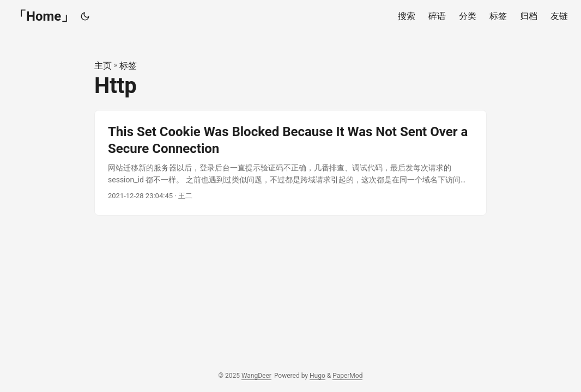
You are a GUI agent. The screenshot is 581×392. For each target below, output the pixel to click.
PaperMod (347, 376)
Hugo (317, 376)
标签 (128, 66)
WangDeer (256, 376)
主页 (103, 66)
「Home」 (44, 16)
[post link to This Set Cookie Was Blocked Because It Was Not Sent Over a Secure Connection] (290, 163)
